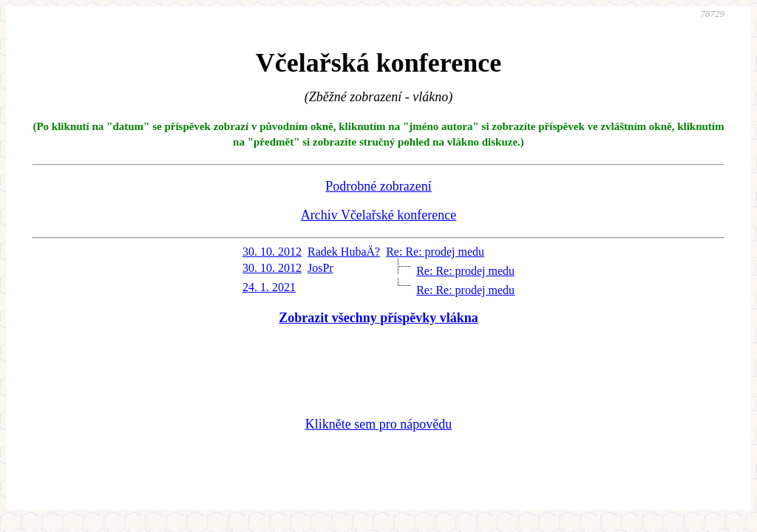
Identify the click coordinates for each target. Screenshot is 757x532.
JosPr (320, 268)
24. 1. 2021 (269, 287)
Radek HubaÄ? (344, 252)
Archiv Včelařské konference (379, 215)
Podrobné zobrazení (378, 186)
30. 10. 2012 (272, 252)
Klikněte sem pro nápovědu (378, 424)
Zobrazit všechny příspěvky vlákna (378, 318)
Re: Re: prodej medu (435, 252)
